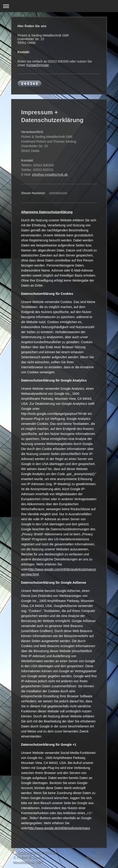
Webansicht (95, 858)
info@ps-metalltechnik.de (50, 175)
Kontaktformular (37, 65)
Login (100, 853)
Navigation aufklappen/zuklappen (59, 6)
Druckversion (27, 853)
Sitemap (49, 853)
